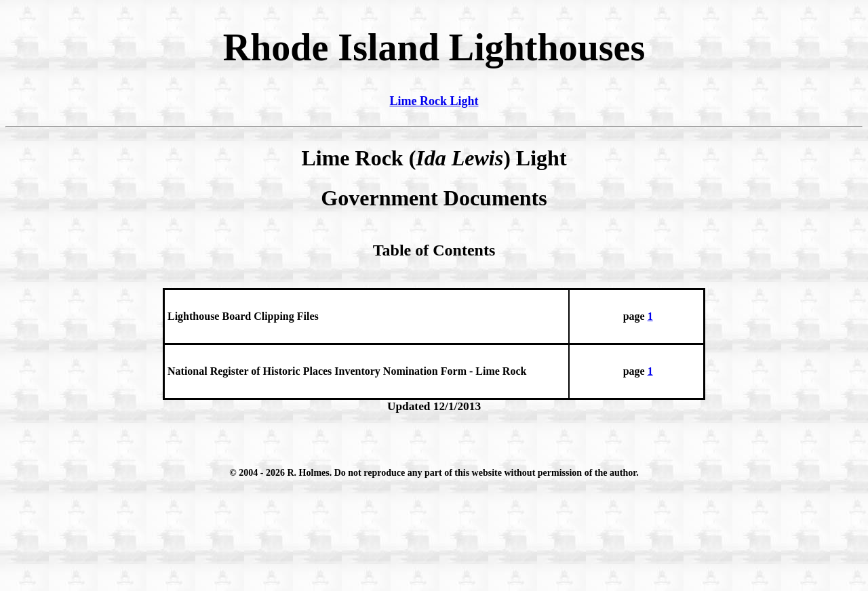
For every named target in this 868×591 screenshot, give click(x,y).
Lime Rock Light (434, 101)
